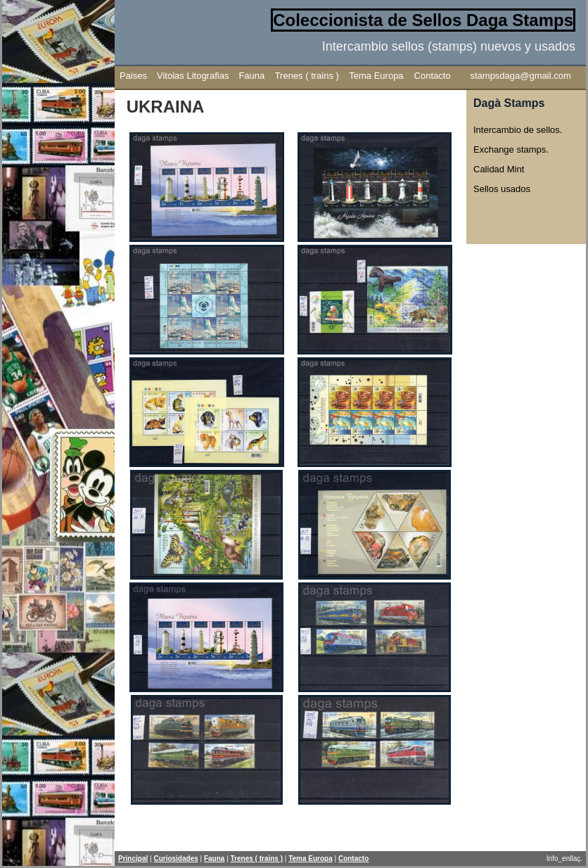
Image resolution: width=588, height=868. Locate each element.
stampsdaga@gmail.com (520, 76)
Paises (133, 76)
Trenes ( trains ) (307, 76)
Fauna (251, 76)
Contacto (433, 76)
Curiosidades (175, 859)
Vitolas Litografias (193, 76)
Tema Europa (376, 76)
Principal (133, 859)
